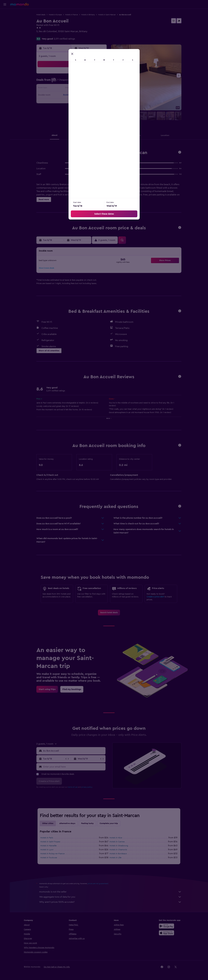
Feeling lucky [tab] (87, 823)
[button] (5, 4)
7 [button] (92, 82)
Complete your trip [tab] (109, 823)
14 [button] (92, 88)
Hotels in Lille (115, 858)
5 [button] (79, 82)
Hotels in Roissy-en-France (52, 854)
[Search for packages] (5, 31)
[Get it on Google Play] (166, 926)
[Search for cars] (5, 25)
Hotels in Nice (116, 838)
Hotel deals (41, 15)
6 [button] (86, 82)
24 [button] (65, 102)
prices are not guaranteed (98, 884)
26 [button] (79, 102)
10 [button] (65, 88)
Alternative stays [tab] (67, 823)
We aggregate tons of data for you (110, 897)
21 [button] (92, 95)
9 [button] (58, 88)
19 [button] (79, 95)
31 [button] (65, 109)
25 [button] (72, 102)
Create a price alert (155, 597)
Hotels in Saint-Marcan (107, 15)
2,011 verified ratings (64, 39)
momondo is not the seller (110, 892)
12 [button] (79, 88)
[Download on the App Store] (166, 933)
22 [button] (99, 95)
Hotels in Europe (55, 15)
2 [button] (58, 82)
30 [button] (58, 109)
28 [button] (92, 102)
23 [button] (58, 102)
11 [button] (72, 88)
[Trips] (5, 39)
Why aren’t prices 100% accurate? (110, 902)
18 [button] (72, 95)
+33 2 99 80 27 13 (45, 35)
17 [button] (65, 95)
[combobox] (74, 751)
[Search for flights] (5, 13)
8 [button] (99, 82)
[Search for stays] (5, 19)
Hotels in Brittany (88, 15)
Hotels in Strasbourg (119, 846)
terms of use (73, 787)
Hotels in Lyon (47, 850)
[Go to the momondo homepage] (19, 4)
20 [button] (86, 95)
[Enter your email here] (74, 767)
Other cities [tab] (48, 823)
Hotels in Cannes (117, 842)
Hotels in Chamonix (118, 850)
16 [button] (58, 95)
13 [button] (86, 88)
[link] (109, 613)
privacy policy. (87, 787)
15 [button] (99, 88)
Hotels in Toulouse (49, 858)
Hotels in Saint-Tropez (50, 842)
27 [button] (86, 102)
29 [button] (99, 102)
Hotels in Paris (47, 838)
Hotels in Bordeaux (118, 854)
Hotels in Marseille (48, 846)
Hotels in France (72, 15)
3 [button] (65, 82)
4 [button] (72, 82)
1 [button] (99, 75)
